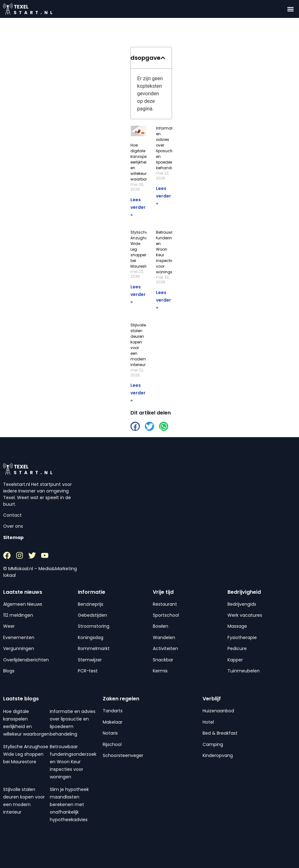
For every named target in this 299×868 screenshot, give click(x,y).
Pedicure (237, 648)
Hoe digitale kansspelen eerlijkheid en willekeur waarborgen (142, 162)
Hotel (208, 722)
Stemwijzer (90, 660)
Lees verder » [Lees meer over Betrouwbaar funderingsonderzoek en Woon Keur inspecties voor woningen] (164, 300)
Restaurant (165, 604)
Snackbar (163, 660)
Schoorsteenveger (123, 755)
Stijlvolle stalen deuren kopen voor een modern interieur (138, 345)
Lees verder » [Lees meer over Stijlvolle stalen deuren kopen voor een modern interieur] (138, 393)
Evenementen (19, 637)
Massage (237, 626)
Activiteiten (165, 648)
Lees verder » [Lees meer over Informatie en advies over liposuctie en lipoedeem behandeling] (164, 196)
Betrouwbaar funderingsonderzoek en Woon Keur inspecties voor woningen (73, 762)
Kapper (235, 660)
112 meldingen (18, 615)
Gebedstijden (92, 615)
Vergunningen (19, 648)
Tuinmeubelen (244, 671)
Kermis (160, 671)
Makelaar (113, 722)
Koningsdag (91, 637)
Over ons (13, 526)
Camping (213, 744)
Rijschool (112, 744)
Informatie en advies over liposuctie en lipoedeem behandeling (168, 148)
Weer (9, 626)
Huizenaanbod (218, 711)
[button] (291, 9)
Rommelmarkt (94, 648)
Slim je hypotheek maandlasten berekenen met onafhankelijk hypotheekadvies (69, 804)
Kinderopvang (218, 755)
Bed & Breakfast (220, 733)
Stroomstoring (94, 626)
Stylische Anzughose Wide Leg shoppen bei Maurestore (26, 754)
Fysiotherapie (242, 637)
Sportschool (166, 615)
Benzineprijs (91, 604)
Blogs (9, 671)
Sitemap (13, 537)
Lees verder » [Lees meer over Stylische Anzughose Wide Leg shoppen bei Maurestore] (138, 294)
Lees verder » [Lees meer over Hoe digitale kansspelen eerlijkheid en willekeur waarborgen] (138, 207)
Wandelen (164, 637)
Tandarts (113, 711)
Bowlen (161, 626)
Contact (12, 515)
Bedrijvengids (242, 604)
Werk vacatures (245, 615)
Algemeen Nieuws (23, 604)
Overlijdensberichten (26, 660)
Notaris (110, 733)
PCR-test (88, 671)
